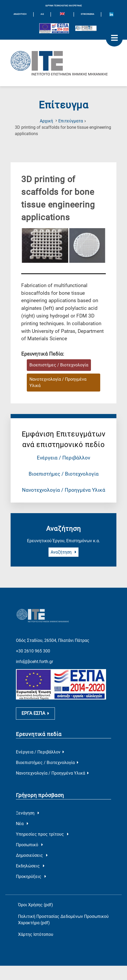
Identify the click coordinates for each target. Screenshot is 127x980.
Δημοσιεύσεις (32, 850)
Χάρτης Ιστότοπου (36, 929)
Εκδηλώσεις (30, 861)
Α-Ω (42, 14)
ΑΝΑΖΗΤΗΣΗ (20, 14)
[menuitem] (62, 14)
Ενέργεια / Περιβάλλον (63, 458)
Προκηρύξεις (31, 871)
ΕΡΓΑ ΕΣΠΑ (35, 708)
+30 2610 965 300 (33, 644)
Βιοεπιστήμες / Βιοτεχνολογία (64, 474)
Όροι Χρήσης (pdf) (36, 900)
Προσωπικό (29, 839)
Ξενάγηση (28, 808)
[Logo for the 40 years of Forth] (86, 28)
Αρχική (46, 121)
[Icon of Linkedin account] (111, 14)
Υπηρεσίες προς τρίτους (42, 829)
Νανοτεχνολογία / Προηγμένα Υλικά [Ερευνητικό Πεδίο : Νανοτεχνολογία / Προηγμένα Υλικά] (58, 382)
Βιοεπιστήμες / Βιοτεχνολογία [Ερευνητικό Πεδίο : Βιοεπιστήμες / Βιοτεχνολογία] (59, 365)
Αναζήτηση (63, 552)
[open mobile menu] (114, 38)
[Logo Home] (63, 63)
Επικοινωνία (87, 14)
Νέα (22, 818)
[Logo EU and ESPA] (54, 28)
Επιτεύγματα (71, 121)
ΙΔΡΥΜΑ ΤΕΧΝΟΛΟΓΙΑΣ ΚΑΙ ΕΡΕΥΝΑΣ (64, 6)
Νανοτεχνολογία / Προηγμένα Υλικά (64, 490)
